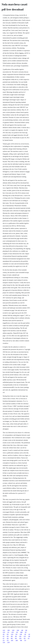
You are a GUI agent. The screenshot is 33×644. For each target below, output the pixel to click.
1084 (21, 632)
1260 (18, 630)
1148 (21, 634)
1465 (17, 640)
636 (8, 636)
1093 (8, 630)
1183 (20, 636)
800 (12, 638)
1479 (8, 642)
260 (8, 638)
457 (4, 636)
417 (4, 638)
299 (29, 636)
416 (25, 638)
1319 (4, 632)
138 (25, 634)
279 (8, 640)
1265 (13, 630)
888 (21, 640)
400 (22, 630)
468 (12, 636)
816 (8, 634)
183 (4, 634)
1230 (20, 638)
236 (17, 632)
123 (8, 632)
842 (26, 630)
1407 (12, 640)
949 (16, 638)
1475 (13, 632)
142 (29, 634)
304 (16, 636)
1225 (4, 630)
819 (16, 634)
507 (26, 632)
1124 (4, 642)
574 (25, 640)
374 (4, 640)
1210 (12, 634)
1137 (25, 636)
